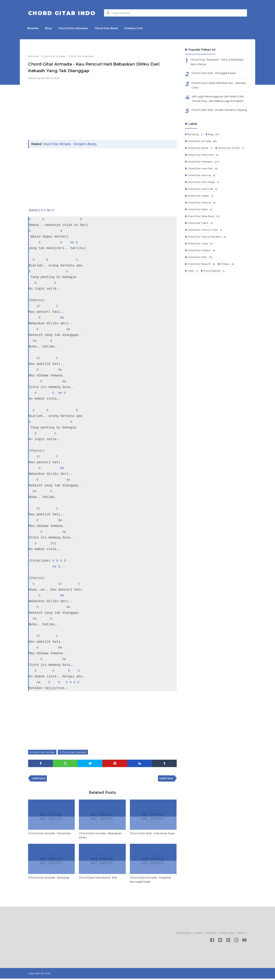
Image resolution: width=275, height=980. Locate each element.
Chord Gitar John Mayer (204, 204)
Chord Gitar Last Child (203, 211)
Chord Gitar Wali (200, 282)
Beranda (34, 28)
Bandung (195, 147)
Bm (62, 318)
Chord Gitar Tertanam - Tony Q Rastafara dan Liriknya (212, 63)
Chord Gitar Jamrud (202, 197)
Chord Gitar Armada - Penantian (51, 834)
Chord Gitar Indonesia (77, 28)
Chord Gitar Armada (45, 752)
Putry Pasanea (214, 297)
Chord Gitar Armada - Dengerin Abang (71, 144)
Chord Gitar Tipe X (200, 247)
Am (50, 210)
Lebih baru (39, 779)
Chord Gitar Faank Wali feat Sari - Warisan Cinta (215, 87)
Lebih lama (165, 779)
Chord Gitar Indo (67, 13)
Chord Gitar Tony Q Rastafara (207, 261)
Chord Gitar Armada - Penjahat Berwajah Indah (152, 881)
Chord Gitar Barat (111, 28)
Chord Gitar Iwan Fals (203, 190)
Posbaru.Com (140, 28)
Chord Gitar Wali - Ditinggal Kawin (216, 74)
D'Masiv (228, 289)
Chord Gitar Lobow (201, 218)
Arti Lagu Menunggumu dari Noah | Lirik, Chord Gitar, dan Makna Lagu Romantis (218, 104)
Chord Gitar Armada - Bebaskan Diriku (102, 836)
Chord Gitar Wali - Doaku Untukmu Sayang (216, 121)
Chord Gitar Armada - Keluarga (50, 879)
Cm (35, 341)
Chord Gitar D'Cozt (201, 168)
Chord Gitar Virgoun (202, 275)
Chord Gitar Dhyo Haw (203, 175)
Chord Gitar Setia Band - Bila (99, 879)
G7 (39, 306)
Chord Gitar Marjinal (202, 225)
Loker (193, 297)
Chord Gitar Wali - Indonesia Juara (150, 836)
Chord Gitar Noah (200, 232)
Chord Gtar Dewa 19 (201, 289)
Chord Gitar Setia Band (204, 239)
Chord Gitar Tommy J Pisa (205, 254)
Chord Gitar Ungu (200, 268)
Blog (51, 28)
